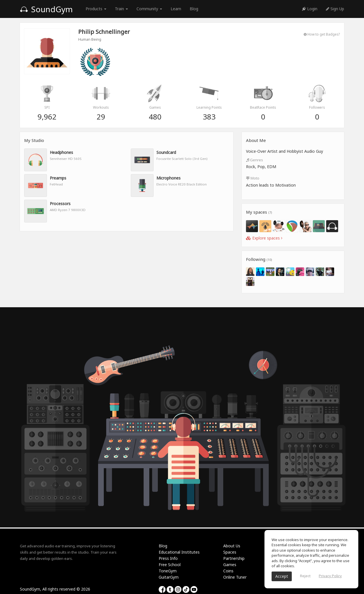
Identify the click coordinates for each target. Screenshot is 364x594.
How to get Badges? (322, 34)
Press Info (168, 558)
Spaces (230, 552)
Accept (282, 576)
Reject (305, 576)
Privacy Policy (330, 576)
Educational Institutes (179, 552)
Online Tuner (235, 577)
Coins (228, 571)
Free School (170, 565)
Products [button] (96, 9)
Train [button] (121, 9)
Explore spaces (264, 238)
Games (230, 565)
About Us (232, 546)
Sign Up (335, 9)
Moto (253, 178)
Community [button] (149, 9)
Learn (176, 9)
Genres (255, 160)
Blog (194, 9)
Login (310, 9)
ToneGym (168, 571)
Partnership (234, 558)
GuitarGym (169, 577)
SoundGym (46, 9)
